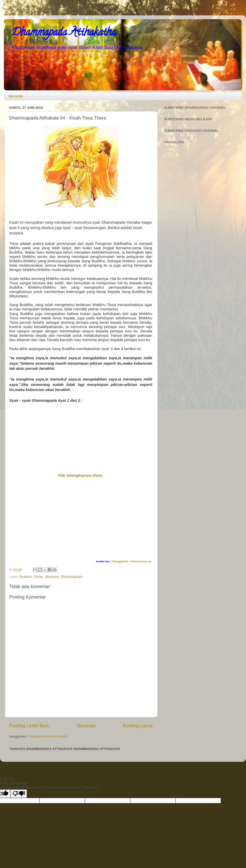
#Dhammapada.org (141, 561)
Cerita (38, 577)
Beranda (16, 96)
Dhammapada (71, 577)
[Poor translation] (19, 794)
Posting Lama (138, 726)
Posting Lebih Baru (29, 726)
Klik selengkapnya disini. (81, 475)
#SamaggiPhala (120, 561)
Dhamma (52, 577)
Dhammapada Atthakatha (64, 33)
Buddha (26, 577)
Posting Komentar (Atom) (48, 736)
